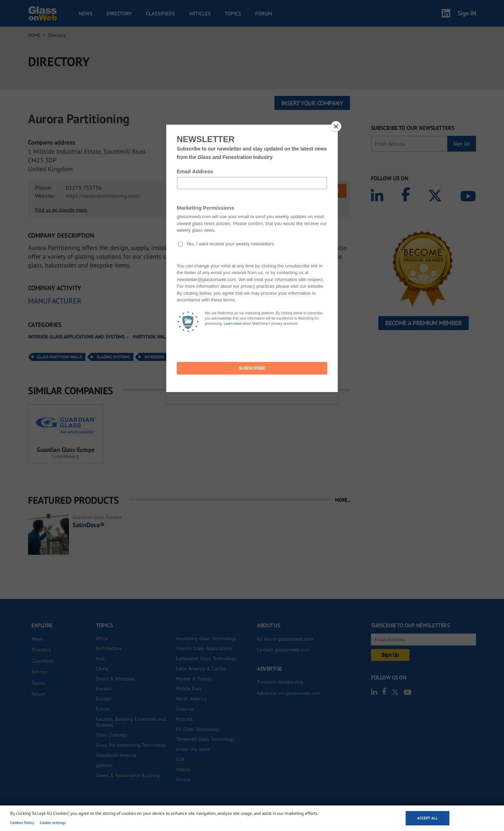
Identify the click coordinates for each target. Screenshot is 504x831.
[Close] (336, 126)
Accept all (428, 818)
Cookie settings (53, 823)
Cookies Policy (22, 823)
